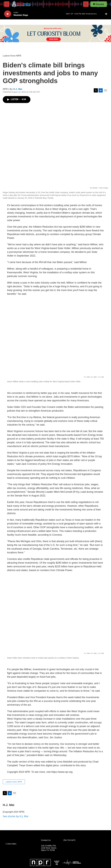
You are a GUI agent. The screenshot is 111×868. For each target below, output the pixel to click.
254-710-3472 (69, 840)
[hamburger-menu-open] (7, 4)
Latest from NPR (12, 56)
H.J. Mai (18, 89)
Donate (100, 4)
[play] (8, 14)
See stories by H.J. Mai (16, 816)
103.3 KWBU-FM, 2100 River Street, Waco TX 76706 (49, 848)
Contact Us (46, 840)
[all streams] (107, 14)
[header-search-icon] (86, 4)
